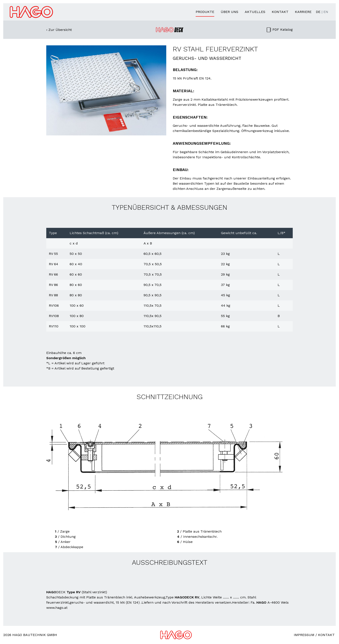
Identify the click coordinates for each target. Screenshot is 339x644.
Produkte (205, 12)
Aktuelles (255, 12)
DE (318, 12)
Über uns (229, 12)
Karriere (303, 12)
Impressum (304, 635)
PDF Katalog (279, 29)
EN (326, 12)
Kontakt (280, 12)
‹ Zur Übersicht (59, 30)
